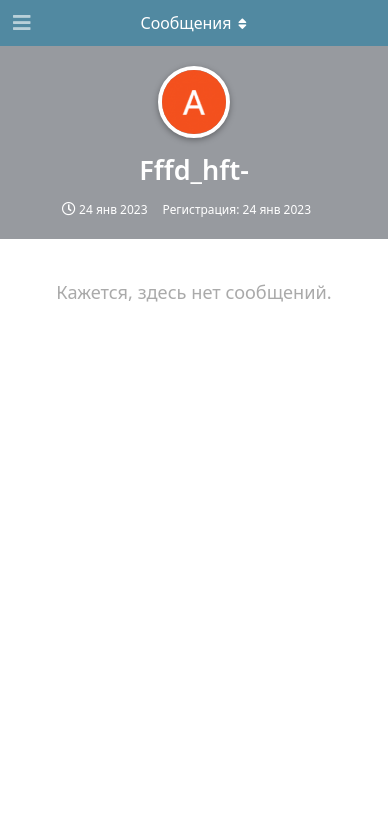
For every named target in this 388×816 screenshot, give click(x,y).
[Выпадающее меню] (194, 23)
